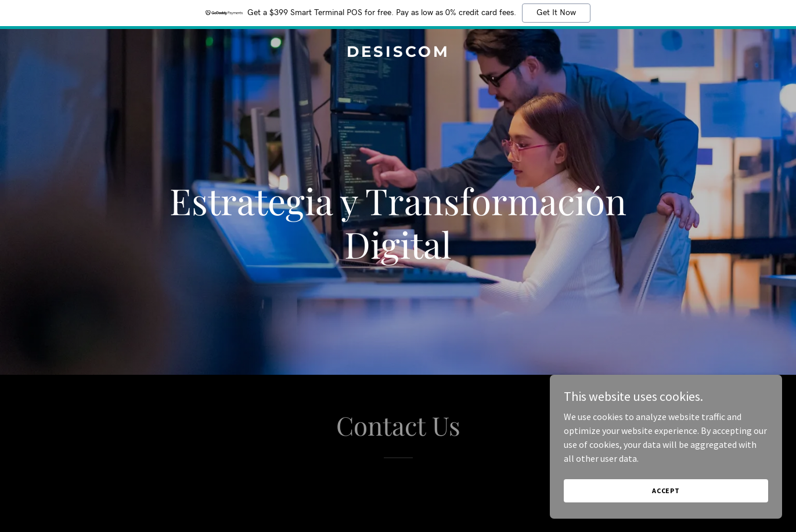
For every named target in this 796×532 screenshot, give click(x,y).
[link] (398, 53)
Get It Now (556, 13)
